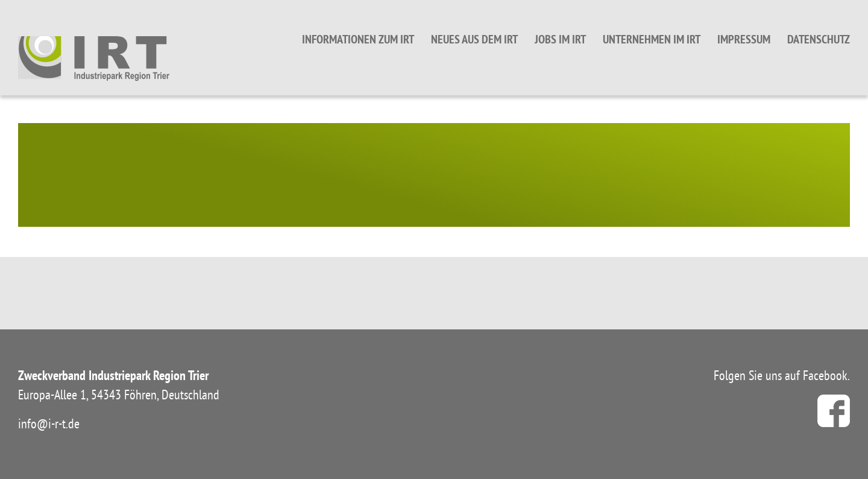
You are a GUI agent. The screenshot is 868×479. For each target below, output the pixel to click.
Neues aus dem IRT (474, 39)
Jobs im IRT (560, 39)
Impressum (744, 39)
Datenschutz (819, 39)
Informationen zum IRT (358, 39)
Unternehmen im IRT (652, 39)
